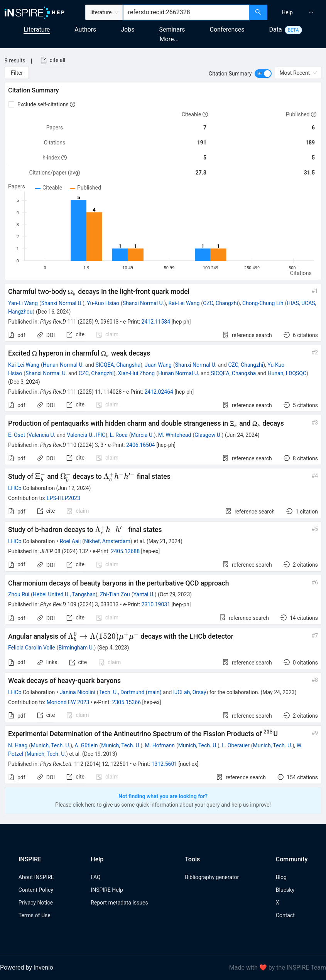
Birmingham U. (76, 648)
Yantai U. (144, 594)
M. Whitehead (175, 435)
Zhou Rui (19, 594)
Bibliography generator (212, 877)
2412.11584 (156, 322)
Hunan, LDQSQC (287, 373)
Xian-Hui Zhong (137, 373)
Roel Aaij (70, 541)
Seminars (172, 29)
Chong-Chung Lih (263, 303)
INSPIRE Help (107, 890)
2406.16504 (141, 445)
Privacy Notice (36, 903)
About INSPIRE (36, 877)
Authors (85, 29)
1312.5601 (164, 764)
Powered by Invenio (27, 967)
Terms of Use (35, 915)
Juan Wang (158, 365)
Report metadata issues (119, 903)
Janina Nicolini (78, 692)
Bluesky (285, 890)
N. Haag (18, 745)
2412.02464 (159, 392)
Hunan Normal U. (63, 365)
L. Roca (119, 435)
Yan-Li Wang (23, 303)
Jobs (128, 29)
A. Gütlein (86, 745)
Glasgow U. (208, 435)
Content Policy (36, 890)
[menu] (298, 12)
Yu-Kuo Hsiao (103, 303)
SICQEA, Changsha (118, 365)
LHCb (15, 488)
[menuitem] (287, 12)
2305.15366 (127, 702)
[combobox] (186, 12)
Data (276, 29)
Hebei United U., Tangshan (64, 594)
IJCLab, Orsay (190, 692)
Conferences (227, 29)
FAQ (95, 877)
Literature (37, 29)
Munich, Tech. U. (51, 745)
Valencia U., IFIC (86, 435)
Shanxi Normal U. (62, 303)
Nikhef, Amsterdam (107, 541)
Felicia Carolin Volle (32, 648)
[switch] (263, 74)
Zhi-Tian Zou (115, 594)
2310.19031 (156, 604)
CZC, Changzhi (220, 303)
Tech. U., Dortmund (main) (130, 692)
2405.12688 (126, 551)
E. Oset (17, 435)
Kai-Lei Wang (184, 303)
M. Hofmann (160, 745)
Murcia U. (143, 435)
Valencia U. (42, 435)
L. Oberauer (236, 745)
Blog (281, 877)
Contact (285, 915)
